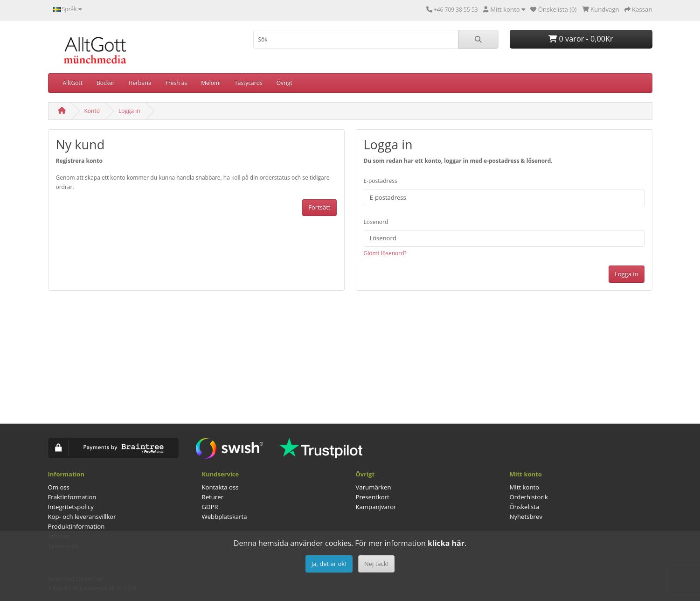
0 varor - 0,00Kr (581, 39)
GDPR (210, 507)
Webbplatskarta (225, 517)
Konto (92, 111)
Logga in (129, 111)
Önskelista (525, 507)
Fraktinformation (72, 497)
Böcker (106, 83)
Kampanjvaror (376, 507)
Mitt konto (525, 487)
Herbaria (140, 83)
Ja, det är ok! (329, 564)
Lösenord (376, 222)
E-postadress (381, 181)
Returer (213, 497)
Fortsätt (319, 207)
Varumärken (374, 487)
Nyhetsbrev (526, 517)
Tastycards (249, 83)
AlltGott (73, 83)
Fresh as (176, 83)
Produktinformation (76, 526)
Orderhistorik (529, 497)
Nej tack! (376, 564)
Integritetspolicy (71, 507)
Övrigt (284, 83)
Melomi (211, 83)
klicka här (446, 543)
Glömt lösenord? (385, 253)
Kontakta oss (220, 487)
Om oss (59, 487)
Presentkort (373, 497)
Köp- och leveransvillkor (82, 517)
